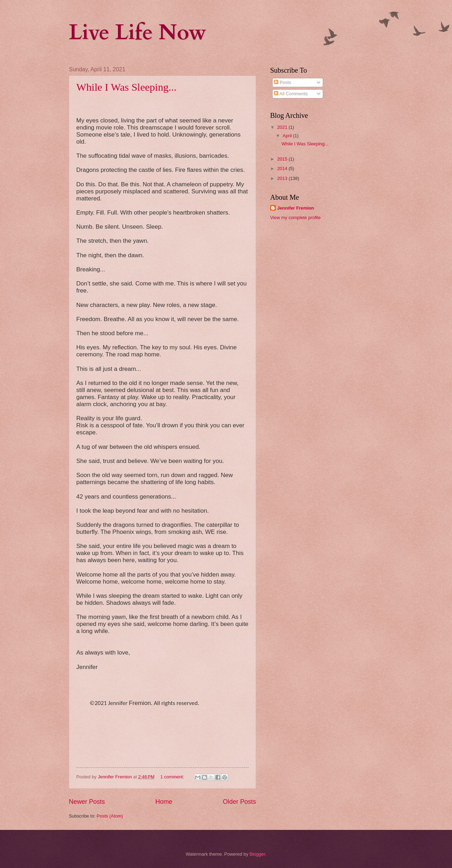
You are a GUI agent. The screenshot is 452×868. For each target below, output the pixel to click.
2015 (283, 159)
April (288, 136)
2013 (283, 178)
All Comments (291, 94)
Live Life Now (138, 33)
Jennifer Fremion (296, 208)
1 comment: (173, 777)
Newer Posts (87, 802)
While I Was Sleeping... (126, 87)
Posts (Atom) (110, 816)
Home (164, 802)
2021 (283, 127)
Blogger (257, 854)
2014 (283, 168)
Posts (282, 82)
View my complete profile (295, 218)
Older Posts (239, 802)
